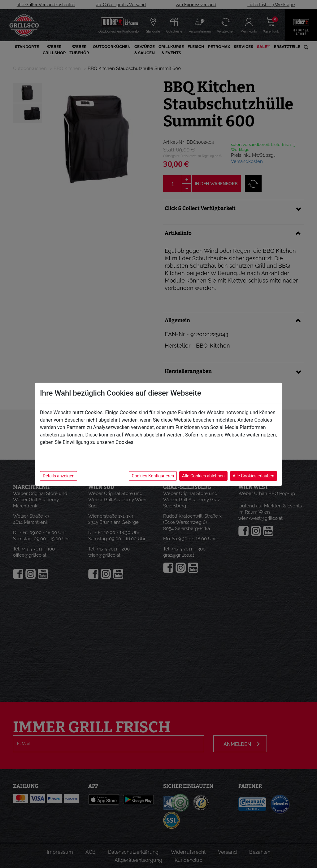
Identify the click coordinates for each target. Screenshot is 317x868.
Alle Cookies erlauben (254, 476)
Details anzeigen (59, 476)
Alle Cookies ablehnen (203, 476)
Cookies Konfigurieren (153, 476)
